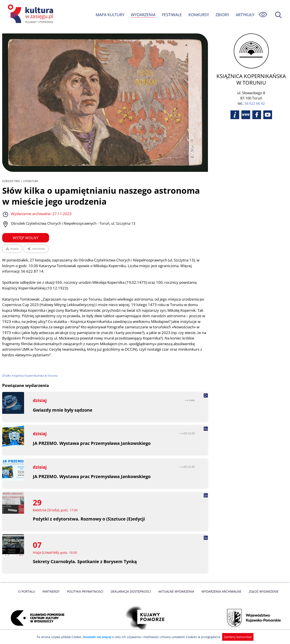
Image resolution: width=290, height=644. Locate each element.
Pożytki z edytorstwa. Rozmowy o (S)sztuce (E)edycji (89, 519)
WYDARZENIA (143, 15)
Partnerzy (53, 591)
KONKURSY (199, 15)
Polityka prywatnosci (86, 591)
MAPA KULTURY (109, 15)
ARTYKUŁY (245, 15)
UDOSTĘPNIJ (36, 249)
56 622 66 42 (255, 103)
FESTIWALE (172, 15)
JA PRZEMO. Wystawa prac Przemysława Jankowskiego (92, 443)
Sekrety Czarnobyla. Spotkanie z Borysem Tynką (85, 561)
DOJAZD (12, 249)
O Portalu (28, 591)
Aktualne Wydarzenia (176, 591)
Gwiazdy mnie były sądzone (63, 410)
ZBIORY (222, 15)
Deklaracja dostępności (131, 591)
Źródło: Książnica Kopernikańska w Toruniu (31, 376)
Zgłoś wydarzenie (262, 591)
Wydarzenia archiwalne (220, 591)
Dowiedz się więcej (99, 637)
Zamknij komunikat (235, 637)
